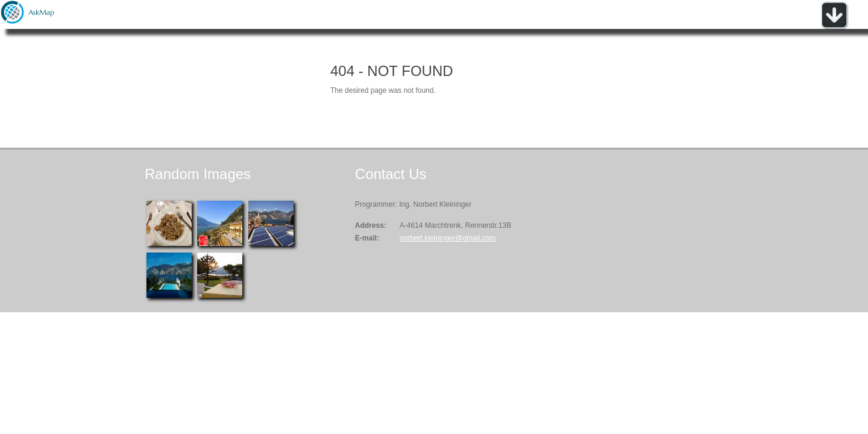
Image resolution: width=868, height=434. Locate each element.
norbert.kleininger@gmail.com (448, 238)
